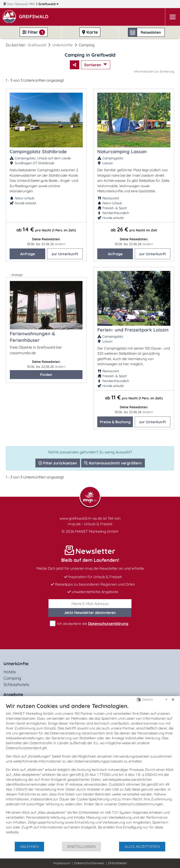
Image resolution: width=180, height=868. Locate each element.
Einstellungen (81, 846)
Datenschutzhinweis (89, 863)
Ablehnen (29, 846)
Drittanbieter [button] (118, 863)
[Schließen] (173, 700)
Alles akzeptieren (142, 846)
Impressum (62, 863)
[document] (90, 772)
